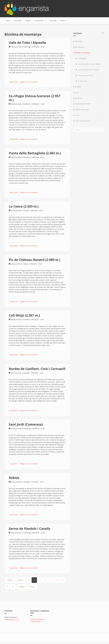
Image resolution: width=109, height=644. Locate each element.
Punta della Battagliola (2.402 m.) (35, 153)
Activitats (40, 20)
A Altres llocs (83, 81)
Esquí (77, 92)
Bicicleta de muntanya (82, 53)
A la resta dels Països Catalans (89, 70)
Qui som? (18, 21)
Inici (8, 21)
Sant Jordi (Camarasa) (26, 424)
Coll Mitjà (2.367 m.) (24, 315)
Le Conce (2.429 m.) (24, 206)
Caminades (79, 41)
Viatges (53, 21)
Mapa (63, 21)
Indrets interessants (82, 109)
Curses (77, 115)
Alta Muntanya (80, 47)
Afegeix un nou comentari (29, 82)
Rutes (28, 21)
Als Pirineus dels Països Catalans (89, 64)
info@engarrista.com (12, 620)
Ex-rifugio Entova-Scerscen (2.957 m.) (35, 98)
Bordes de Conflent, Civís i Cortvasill (37, 369)
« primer (10, 580)
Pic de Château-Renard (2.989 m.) (35, 260)
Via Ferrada (79, 98)
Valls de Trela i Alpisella (27, 43)
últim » (33, 587)
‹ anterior (20, 580)
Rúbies (14, 478)
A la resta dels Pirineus (86, 75)
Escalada (78, 87)
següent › (22, 587)
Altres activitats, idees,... (84, 121)
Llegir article (14, 82)
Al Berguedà (82, 58)
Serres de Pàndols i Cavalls (30, 529)
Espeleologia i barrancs (83, 104)
